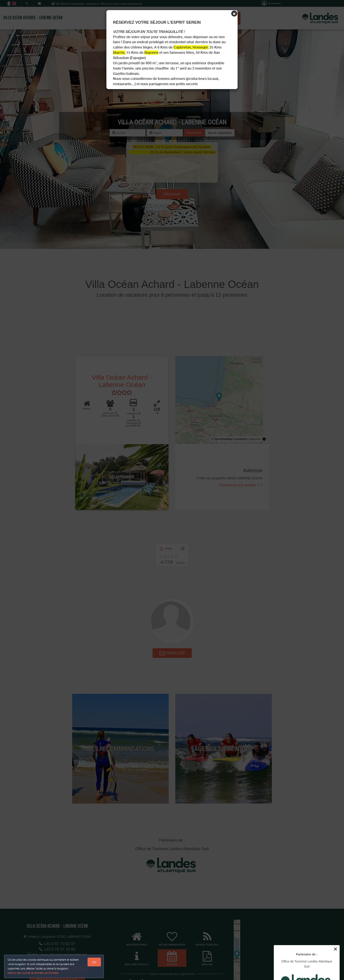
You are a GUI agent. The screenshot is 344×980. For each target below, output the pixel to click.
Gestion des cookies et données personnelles (33, 973)
